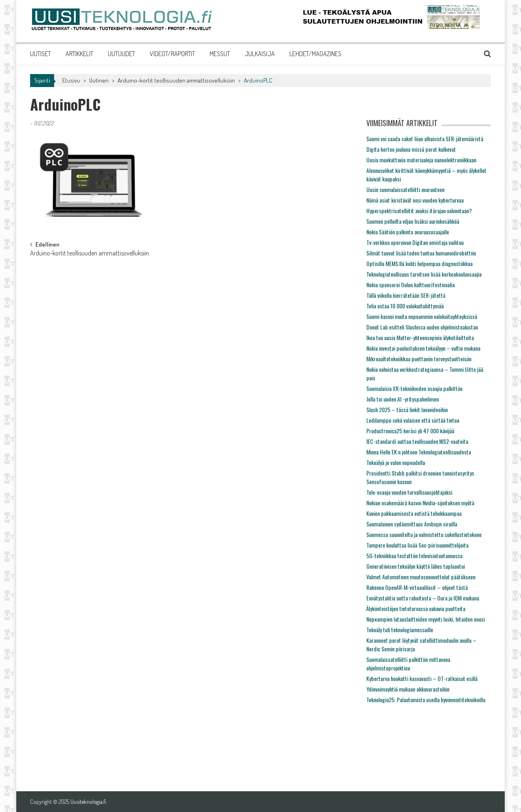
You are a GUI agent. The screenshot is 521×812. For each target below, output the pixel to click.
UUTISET (40, 54)
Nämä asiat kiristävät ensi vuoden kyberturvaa (415, 200)
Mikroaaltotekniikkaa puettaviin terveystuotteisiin (419, 359)
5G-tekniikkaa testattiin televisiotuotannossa (414, 556)
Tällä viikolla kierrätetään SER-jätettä (406, 295)
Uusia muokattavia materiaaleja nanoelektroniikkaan (421, 160)
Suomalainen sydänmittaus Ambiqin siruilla (412, 524)
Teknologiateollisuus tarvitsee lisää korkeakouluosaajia (424, 274)
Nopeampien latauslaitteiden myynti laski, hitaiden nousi (426, 619)
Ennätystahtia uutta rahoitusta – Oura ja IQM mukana (423, 598)
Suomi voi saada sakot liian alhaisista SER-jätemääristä (425, 139)
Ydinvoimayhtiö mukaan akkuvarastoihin (408, 689)
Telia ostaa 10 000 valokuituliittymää (405, 306)
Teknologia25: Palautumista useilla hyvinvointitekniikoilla (426, 700)
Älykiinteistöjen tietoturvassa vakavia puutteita (416, 608)
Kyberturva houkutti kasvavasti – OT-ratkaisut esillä (422, 678)
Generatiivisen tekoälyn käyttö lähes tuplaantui (416, 566)
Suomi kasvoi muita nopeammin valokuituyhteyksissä (422, 316)
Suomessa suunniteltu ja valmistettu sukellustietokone (424, 534)
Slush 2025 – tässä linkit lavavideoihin (407, 409)
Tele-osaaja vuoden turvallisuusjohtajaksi (409, 492)
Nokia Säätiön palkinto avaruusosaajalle (408, 232)
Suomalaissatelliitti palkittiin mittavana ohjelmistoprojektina (408, 664)
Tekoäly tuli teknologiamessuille (400, 630)
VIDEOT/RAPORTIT (172, 54)
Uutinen (99, 80)
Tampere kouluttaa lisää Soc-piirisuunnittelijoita (417, 545)
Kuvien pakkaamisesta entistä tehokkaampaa (414, 513)
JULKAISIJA (260, 54)
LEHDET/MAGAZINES (315, 54)
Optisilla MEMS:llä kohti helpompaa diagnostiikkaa (419, 263)
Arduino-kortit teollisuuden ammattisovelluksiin (176, 80)
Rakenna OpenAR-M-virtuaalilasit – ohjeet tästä (417, 587)
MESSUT (220, 54)
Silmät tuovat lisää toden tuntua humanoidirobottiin (421, 253)
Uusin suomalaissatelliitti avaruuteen (405, 189)
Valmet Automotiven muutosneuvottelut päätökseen (421, 577)
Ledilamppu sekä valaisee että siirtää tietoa (413, 420)
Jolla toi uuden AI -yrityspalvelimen (403, 399)
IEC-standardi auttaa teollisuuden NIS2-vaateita (417, 441)
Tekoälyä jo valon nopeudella (396, 462)
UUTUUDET (121, 54)
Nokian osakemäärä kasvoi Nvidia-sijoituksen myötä (420, 503)
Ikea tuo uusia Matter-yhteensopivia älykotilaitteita (420, 337)
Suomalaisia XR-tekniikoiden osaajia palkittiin (414, 388)
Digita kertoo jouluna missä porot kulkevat (411, 149)
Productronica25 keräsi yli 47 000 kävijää (410, 431)
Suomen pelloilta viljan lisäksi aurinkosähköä (413, 221)
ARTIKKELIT (79, 54)
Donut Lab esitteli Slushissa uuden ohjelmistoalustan (422, 327)
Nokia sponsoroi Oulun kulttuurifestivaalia (410, 285)
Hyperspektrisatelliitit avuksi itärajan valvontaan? (419, 211)
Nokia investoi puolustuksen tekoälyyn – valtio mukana (423, 348)
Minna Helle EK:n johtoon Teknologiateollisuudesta (419, 452)
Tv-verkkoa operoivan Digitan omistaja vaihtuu (415, 242)
